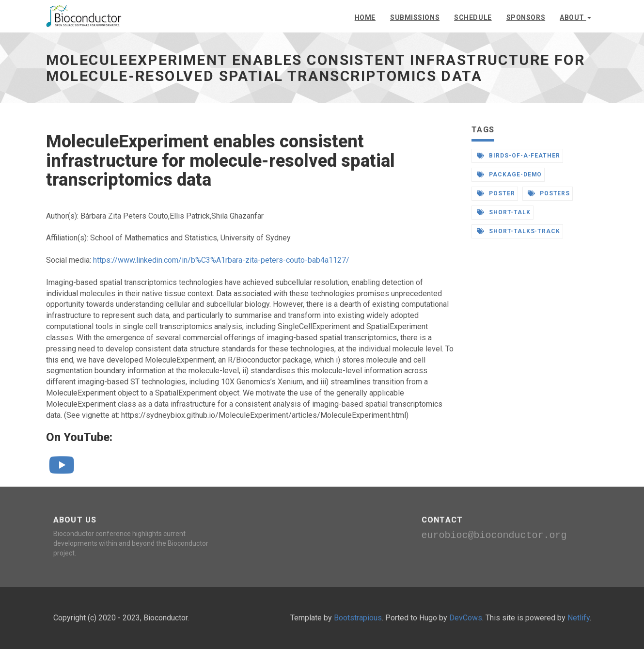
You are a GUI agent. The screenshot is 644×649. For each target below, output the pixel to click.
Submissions (415, 17)
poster (496, 193)
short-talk (504, 212)
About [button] (575, 17)
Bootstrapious (358, 618)
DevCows (466, 618)
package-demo (509, 174)
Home (365, 17)
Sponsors (526, 17)
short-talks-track (518, 231)
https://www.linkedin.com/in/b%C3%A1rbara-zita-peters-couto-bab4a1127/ (221, 260)
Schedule (473, 17)
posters (549, 193)
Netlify (579, 618)
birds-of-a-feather (518, 156)
